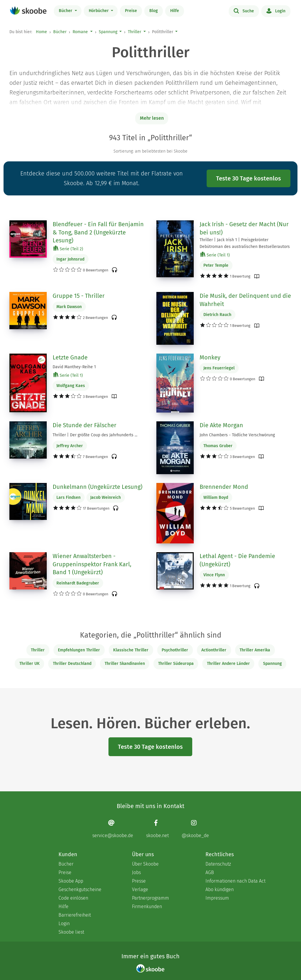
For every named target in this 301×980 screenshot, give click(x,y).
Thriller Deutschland (72, 664)
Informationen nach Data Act (235, 881)
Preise (131, 11)
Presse (139, 881)
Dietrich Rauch (217, 315)
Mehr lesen (152, 118)
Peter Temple (216, 265)
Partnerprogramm (150, 898)
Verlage (140, 889)
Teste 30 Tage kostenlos (249, 178)
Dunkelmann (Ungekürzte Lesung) (97, 487)
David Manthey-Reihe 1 (74, 367)
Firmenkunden (147, 906)
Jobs (136, 872)
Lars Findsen (68, 497)
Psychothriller (175, 650)
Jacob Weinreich (106, 497)
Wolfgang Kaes (71, 386)
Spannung (108, 32)
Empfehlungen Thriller (79, 650)
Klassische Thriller (131, 650)
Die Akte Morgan (221, 425)
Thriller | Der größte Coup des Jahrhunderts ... (95, 435)
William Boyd (216, 497)
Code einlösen (73, 898)
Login (276, 11)
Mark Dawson (69, 307)
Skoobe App (71, 881)
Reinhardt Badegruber (78, 583)
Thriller (134, 32)
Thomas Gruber (218, 446)
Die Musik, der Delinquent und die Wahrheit (245, 300)
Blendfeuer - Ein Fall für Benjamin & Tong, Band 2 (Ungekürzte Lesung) (98, 232)
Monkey (210, 357)
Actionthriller (214, 650)
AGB (210, 872)
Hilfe (175, 11)
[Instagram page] (195, 829)
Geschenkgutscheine (80, 889)
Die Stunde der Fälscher (85, 425)
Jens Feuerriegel (219, 368)
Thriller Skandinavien (125, 664)
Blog (154, 11)
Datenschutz (218, 864)
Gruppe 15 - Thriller (79, 296)
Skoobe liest (71, 932)
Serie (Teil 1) (215, 255)
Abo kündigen (220, 889)
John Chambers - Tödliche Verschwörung (237, 435)
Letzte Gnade (70, 357)
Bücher (66, 11)
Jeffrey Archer (70, 446)
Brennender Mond (224, 487)
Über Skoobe (145, 864)
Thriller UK (30, 664)
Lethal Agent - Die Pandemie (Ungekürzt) (237, 560)
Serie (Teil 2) (68, 249)
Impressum (217, 898)
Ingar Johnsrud (70, 259)
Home (41, 32)
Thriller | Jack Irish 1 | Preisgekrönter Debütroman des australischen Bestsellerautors (245, 243)
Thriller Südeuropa (176, 664)
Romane (80, 32)
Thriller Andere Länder (228, 664)
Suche (244, 11)
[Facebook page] (157, 829)
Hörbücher (99, 11)
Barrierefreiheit (75, 915)
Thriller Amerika (255, 650)
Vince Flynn (214, 575)
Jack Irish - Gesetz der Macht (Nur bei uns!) (244, 228)
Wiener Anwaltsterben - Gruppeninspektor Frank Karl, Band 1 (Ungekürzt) (92, 564)
